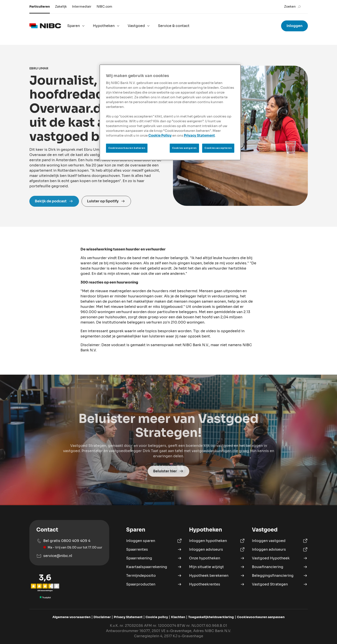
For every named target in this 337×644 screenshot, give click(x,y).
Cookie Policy (160, 136)
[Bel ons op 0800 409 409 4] (69, 544)
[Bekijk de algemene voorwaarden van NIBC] (71, 617)
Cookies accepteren (218, 148)
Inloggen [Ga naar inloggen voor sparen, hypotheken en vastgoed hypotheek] (294, 26)
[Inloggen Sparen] (154, 541)
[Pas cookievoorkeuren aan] (261, 617)
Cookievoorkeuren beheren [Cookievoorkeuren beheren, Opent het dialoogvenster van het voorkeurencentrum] (127, 148)
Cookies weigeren (184, 148)
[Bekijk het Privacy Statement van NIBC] (128, 617)
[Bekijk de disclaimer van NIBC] (102, 617)
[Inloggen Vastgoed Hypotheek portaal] (280, 541)
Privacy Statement (199, 136)
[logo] (45, 26)
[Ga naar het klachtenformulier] (178, 617)
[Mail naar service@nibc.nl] (69, 556)
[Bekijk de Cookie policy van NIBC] (157, 617)
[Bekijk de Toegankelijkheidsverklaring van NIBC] (211, 617)
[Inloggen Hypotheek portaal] (217, 541)
